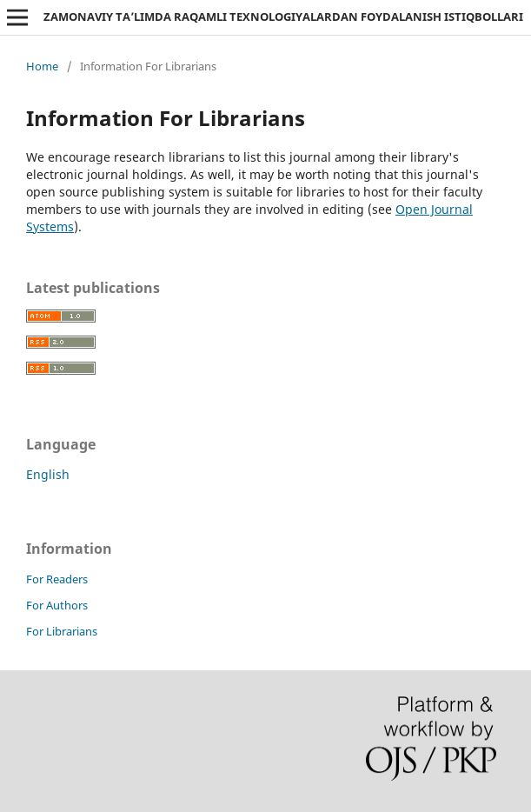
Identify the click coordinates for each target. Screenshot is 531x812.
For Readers (57, 579)
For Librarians (62, 631)
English (48, 474)
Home (42, 66)
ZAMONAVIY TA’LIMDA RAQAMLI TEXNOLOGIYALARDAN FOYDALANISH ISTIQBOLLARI (283, 17)
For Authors (57, 605)
